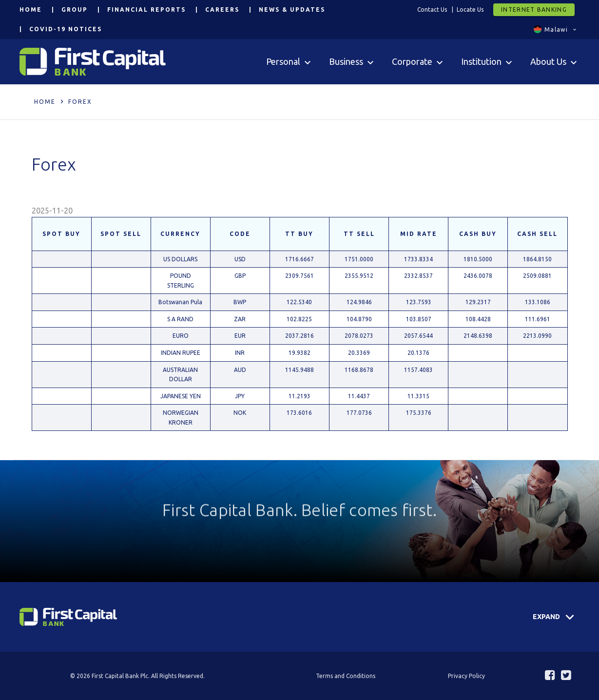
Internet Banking (534, 10)
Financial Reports (146, 10)
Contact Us (432, 10)
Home (31, 10)
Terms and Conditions (346, 676)
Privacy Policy (466, 676)
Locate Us (470, 10)
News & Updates (292, 10)
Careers (222, 10)
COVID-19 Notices (66, 29)
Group (75, 10)
